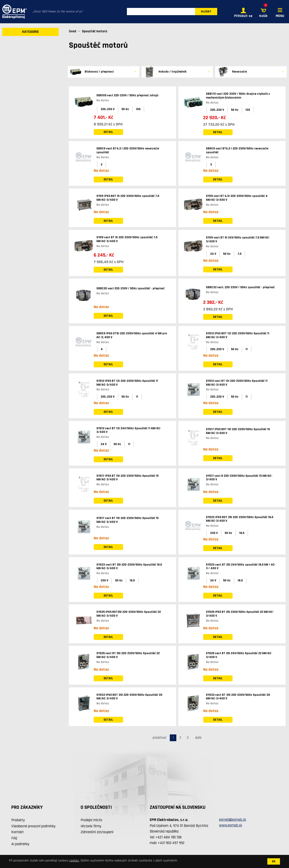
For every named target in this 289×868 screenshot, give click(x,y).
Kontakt (17, 832)
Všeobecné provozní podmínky (33, 826)
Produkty (18, 820)
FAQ (14, 838)
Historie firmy (91, 826)
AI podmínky (20, 844)
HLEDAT (206, 12)
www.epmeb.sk (231, 826)
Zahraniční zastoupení (97, 832)
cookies (74, 861)
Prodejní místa (91, 820)
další (198, 738)
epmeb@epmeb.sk (233, 820)
